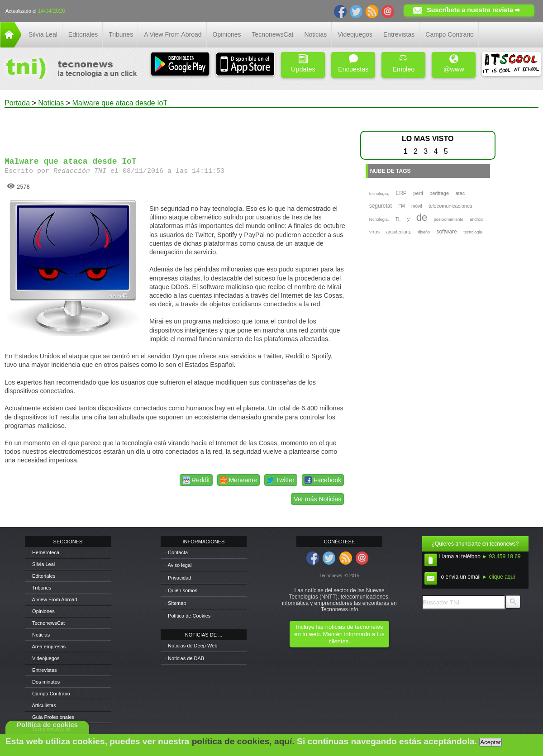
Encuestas (353, 64)
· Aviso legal (179, 565)
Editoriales (83, 34)
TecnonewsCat (273, 34)
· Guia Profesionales (52, 717)
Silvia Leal (43, 34)
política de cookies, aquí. (243, 741)
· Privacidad (178, 578)
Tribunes (121, 34)
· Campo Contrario (50, 694)
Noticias (315, 34)
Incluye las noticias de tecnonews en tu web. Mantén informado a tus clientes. (339, 634)
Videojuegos (355, 34)
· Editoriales (42, 576)
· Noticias (40, 635)
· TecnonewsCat (47, 623)
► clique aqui (498, 577)
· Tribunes (40, 588)
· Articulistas (43, 705)
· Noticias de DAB (185, 658)
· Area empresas (48, 647)
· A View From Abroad (53, 599)
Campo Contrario (450, 34)
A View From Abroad (173, 34)
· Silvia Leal (42, 564)
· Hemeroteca (44, 552)
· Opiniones (42, 611)
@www (454, 64)
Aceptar (491, 742)
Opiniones (227, 34)
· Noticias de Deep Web (191, 646)
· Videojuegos (44, 658)
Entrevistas (399, 34)
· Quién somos (181, 590)
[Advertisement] (176, 128)
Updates (303, 64)
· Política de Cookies (188, 616)
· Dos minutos (45, 682)
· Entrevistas (43, 670)
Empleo (403, 64)
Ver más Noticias (317, 499)
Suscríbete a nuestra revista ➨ (474, 10)
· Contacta (176, 552)
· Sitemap (176, 603)
